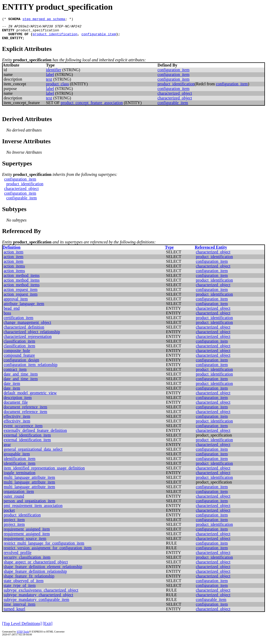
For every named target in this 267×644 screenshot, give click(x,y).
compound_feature (19, 359)
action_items (14, 270)
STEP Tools (23, 636)
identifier (54, 74)
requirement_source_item (25, 542)
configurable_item (99, 37)
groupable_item (17, 458)
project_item (14, 524)
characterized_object (175, 97)
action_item (14, 256)
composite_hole (17, 354)
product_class (57, 88)
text (49, 83)
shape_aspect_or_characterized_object (36, 566)
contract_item (15, 373)
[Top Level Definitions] (22, 627)
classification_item (19, 345)
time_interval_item (20, 608)
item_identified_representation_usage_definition (44, 472)
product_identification (55, 37)
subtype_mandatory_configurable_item (36, 603)
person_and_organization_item (29, 505)
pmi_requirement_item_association (33, 509)
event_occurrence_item (23, 430)
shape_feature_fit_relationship (29, 580)
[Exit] (48, 627)
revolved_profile (18, 556)
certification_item (19, 322)
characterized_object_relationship (32, 336)
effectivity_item (17, 420)
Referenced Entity (211, 251)
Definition (11, 251)
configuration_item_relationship (31, 369)
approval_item (16, 303)
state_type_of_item (20, 589)
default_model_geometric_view (30, 397)
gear (7, 448)
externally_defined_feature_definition (35, 434)
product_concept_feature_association (92, 107)
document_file (16, 406)
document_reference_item (25, 411)
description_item (18, 401)
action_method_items (22, 279)
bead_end (12, 312)
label (50, 78)
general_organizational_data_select (33, 453)
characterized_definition (24, 331)
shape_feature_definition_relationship (35, 575)
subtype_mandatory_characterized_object (38, 599)
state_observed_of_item (24, 585)
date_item (12, 387)
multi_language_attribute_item (29, 481)
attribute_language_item (24, 308)
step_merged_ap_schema (44, 20)
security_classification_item (27, 561)
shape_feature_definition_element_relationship (43, 571)
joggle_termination (20, 477)
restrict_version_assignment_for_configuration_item (48, 552)
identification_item (20, 463)
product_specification (38, 32)
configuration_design (21, 364)
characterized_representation (28, 340)
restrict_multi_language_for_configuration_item (44, 547)
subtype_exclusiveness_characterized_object (41, 594)
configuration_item (174, 74)
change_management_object (27, 326)
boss (7, 317)
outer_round (14, 500)
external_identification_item (27, 439)
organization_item (19, 495)
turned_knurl (14, 613)
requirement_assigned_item (27, 533)
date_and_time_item (21, 378)
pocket (9, 514)
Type (169, 251)
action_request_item (21, 293)
